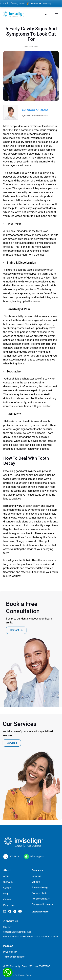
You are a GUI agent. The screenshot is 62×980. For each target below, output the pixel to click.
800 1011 (14, 856)
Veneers (36, 882)
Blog (6, 894)
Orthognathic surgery (42, 904)
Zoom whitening (40, 887)
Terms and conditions (14, 957)
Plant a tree (9, 905)
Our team (8, 882)
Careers (7, 899)
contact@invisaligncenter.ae (17, 932)
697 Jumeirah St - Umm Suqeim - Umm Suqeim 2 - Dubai (31, 937)
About (6, 876)
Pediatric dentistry (41, 899)
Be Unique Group (23, 975)
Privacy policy (10, 952)
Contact (7, 888)
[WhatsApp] (8, 972)
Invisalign (37, 876)
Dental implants (39, 893)
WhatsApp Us (37, 856)
